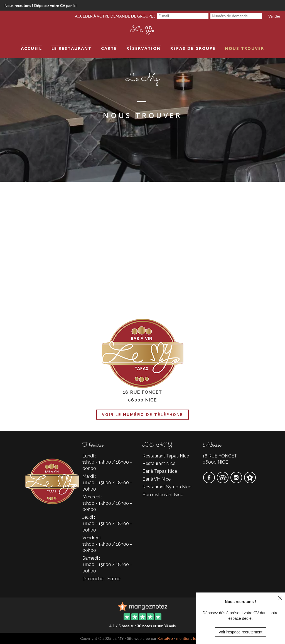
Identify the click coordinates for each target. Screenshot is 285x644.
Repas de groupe (193, 48)
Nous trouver (245, 48)
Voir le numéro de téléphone (142, 414)
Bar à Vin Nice (157, 479)
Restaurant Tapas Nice (166, 456)
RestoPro (165, 638)
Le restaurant (72, 48)
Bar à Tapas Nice (160, 471)
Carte (109, 48)
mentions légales (190, 638)
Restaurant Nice (159, 463)
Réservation (144, 48)
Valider (274, 16)
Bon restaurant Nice (163, 495)
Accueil (31, 48)
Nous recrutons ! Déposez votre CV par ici (40, 5)
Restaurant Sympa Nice (167, 487)
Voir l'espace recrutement (240, 632)
